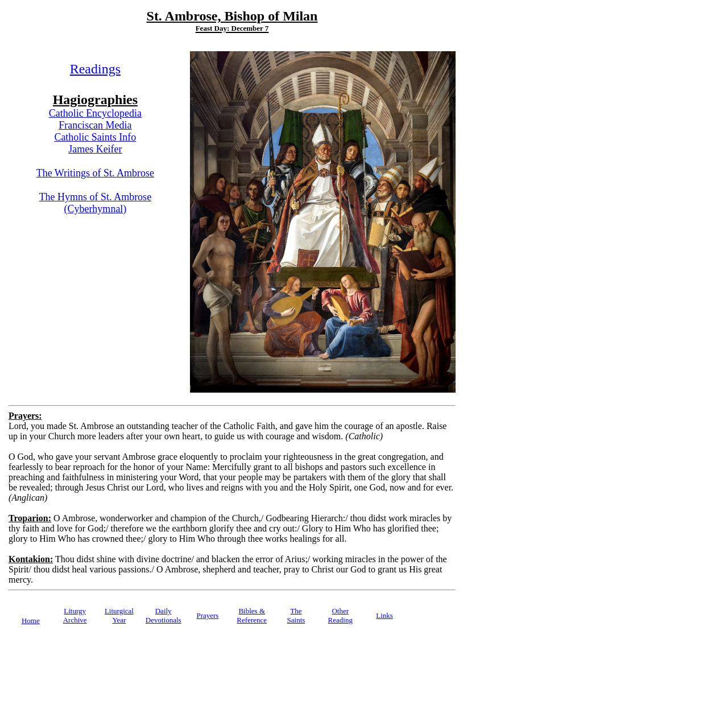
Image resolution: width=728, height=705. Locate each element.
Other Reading (340, 615)
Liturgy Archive (75, 615)
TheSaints (296, 615)
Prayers (207, 615)
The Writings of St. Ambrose (95, 173)
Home (31, 621)
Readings (95, 69)
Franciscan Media (95, 125)
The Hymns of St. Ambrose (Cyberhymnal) (96, 203)
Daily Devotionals (164, 615)
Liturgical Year (119, 615)
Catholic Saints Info (95, 137)
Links (384, 615)
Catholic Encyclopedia (95, 113)
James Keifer (95, 149)
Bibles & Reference (252, 615)
